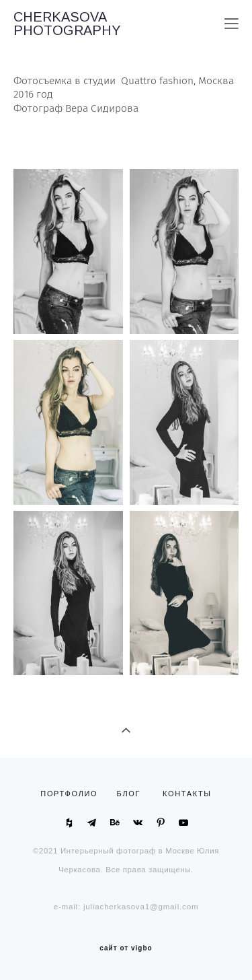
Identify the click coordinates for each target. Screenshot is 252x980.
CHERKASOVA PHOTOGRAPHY (67, 24)
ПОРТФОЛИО (72, 794)
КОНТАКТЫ (187, 794)
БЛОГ (129, 794)
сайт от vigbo (126, 948)
